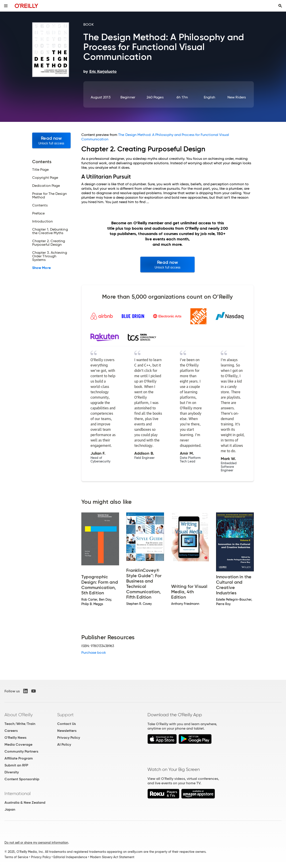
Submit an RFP (16, 765)
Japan (10, 809)
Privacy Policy (69, 738)
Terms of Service (16, 857)
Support (65, 715)
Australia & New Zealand (25, 802)
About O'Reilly (19, 715)
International (18, 793)
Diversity (12, 772)
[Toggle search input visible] (280, 6)
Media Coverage (18, 744)
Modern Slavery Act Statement (112, 857)
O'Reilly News (15, 738)
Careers (11, 731)
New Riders (237, 97)
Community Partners (21, 751)
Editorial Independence (70, 857)
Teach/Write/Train (20, 724)
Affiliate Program (19, 758)
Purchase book (94, 653)
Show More (41, 268)
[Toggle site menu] (6, 6)
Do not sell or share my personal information (36, 843)
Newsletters (67, 731)
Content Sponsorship (22, 779)
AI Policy (64, 744)
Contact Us (66, 724)
